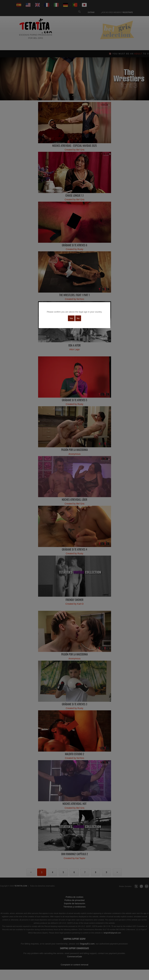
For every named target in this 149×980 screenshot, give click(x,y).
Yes (71, 318)
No (78, 318)
